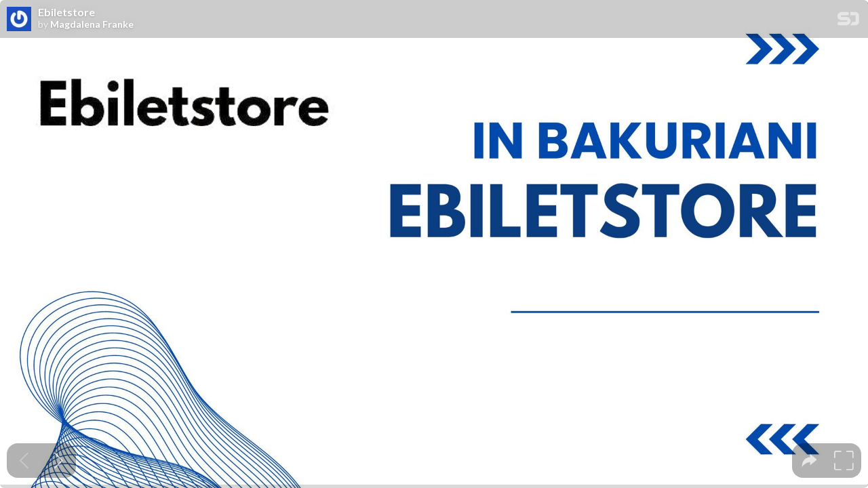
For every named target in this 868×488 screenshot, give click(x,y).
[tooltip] (809, 461)
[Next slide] (59, 461)
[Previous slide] (24, 461)
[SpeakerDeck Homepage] (848, 21)
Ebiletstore (66, 12)
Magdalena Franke (92, 24)
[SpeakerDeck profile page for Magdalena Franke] (19, 20)
